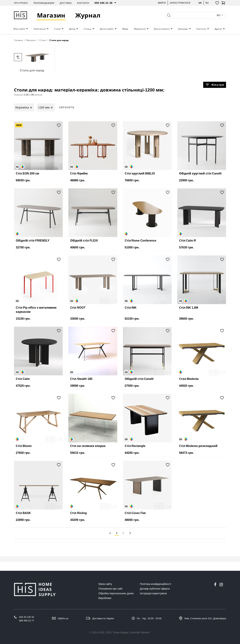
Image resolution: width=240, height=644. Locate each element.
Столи (57, 29)
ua (200, 3)
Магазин (51, 15)
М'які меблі (19, 29)
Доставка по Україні (103, 618)
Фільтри (215, 85)
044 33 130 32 (27, 617)
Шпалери (183, 29)
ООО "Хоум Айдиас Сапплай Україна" (128, 632)
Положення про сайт (111, 589)
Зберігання (140, 29)
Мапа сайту (105, 584)
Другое (218, 29)
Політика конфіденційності (156, 584)
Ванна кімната (162, 29)
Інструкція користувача (153, 593)
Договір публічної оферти (155, 589)
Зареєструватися (180, 3)
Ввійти (162, 3)
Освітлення (40, 29)
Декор (72, 29)
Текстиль (201, 29)
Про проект (21, 3)
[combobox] (220, 15)
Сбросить (67, 107)
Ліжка (125, 29)
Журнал (88, 15)
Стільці (88, 29)
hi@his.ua (63, 618)
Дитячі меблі (107, 29)
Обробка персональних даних (116, 593)
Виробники (105, 598)
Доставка (66, 3)
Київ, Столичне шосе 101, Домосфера (205, 618)
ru (207, 3)
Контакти (83, 3)
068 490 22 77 (27, 621)
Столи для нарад (32, 59)
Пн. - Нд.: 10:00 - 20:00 (149, 618)
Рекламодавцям (44, 3)
